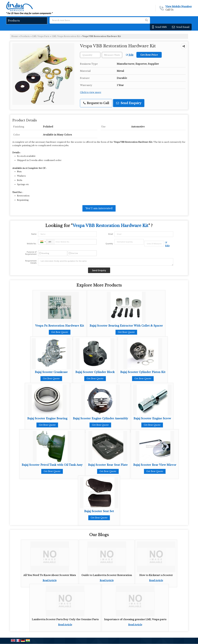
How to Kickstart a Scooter (156, 575)
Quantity (109, 244)
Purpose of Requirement (31, 253)
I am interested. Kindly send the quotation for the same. (106, 262)
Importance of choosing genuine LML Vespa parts (135, 619)
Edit (130, 55)
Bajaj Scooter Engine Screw (152, 418)
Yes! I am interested (99, 208)
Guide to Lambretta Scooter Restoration (107, 575)
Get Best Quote (60, 332)
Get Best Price (149, 55)
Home (15, 36)
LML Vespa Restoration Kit (66, 36)
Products (14, 21)
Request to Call (96, 103)
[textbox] (112, 55)
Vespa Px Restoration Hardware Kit (60, 326)
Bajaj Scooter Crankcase (51, 372)
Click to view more (91, 92)
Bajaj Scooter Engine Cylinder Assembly (100, 418)
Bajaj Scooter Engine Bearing (47, 418)
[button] (179, 6)
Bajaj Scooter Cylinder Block (95, 372)
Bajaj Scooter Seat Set (99, 511)
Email (111, 234)
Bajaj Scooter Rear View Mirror (155, 465)
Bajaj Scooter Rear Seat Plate (108, 465)
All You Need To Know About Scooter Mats (50, 575)
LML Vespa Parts (41, 36)
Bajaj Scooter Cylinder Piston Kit (143, 372)
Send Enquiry (129, 103)
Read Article (50, 580)
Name (34, 234)
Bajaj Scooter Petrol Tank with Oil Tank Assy (52, 465)
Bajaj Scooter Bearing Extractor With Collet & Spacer (126, 326)
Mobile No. (32, 244)
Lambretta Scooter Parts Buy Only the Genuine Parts (65, 619)
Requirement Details (31, 262)
